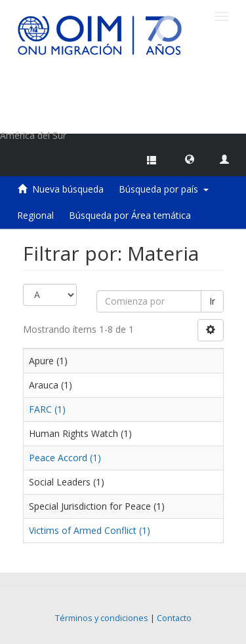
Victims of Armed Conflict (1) (90, 530)
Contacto (174, 618)
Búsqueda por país (164, 189)
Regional (35, 215)
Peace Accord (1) (65, 458)
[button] (190, 159)
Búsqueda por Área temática (130, 215)
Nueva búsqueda (68, 189)
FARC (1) (47, 409)
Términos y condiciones (102, 618)
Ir (212, 301)
